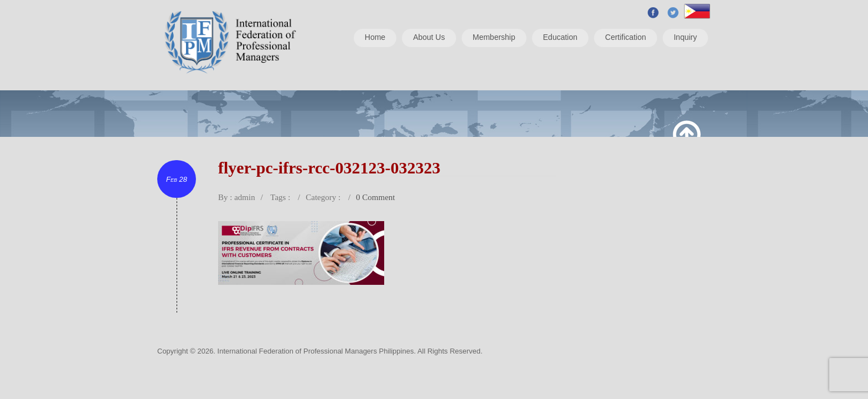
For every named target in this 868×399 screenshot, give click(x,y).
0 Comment (375, 197)
